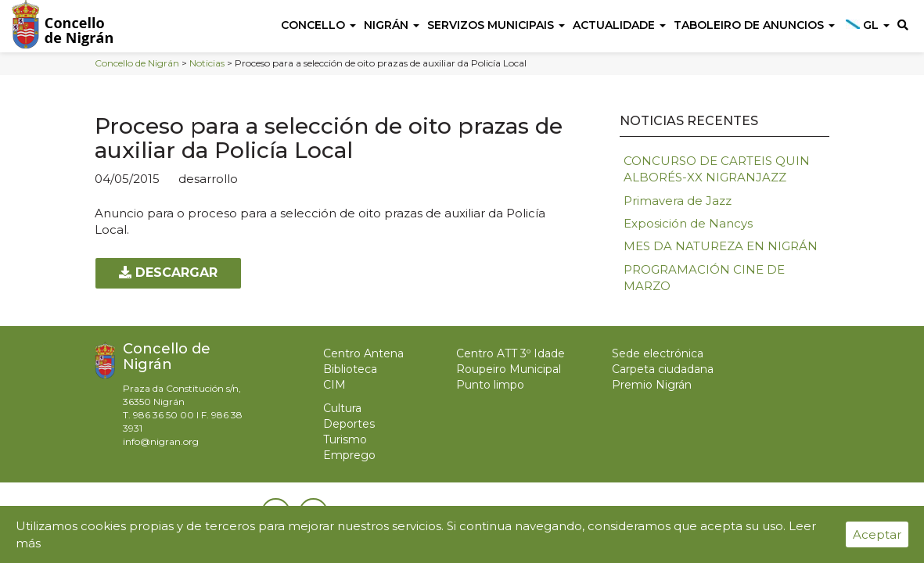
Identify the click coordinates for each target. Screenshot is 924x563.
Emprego (349, 455)
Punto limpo (490, 385)
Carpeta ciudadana (663, 369)
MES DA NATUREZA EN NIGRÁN (721, 246)
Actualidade (619, 25)
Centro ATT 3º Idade (511, 353)
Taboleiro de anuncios (754, 25)
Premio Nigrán (652, 385)
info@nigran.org (161, 441)
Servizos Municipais (496, 25)
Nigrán (392, 25)
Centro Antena (363, 353)
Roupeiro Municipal (509, 369)
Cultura (342, 408)
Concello (318, 25)
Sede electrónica (658, 353)
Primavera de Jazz (678, 201)
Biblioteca (350, 369)
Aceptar (877, 534)
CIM (334, 385)
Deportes (349, 424)
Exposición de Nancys (688, 223)
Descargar (168, 273)
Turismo (345, 439)
